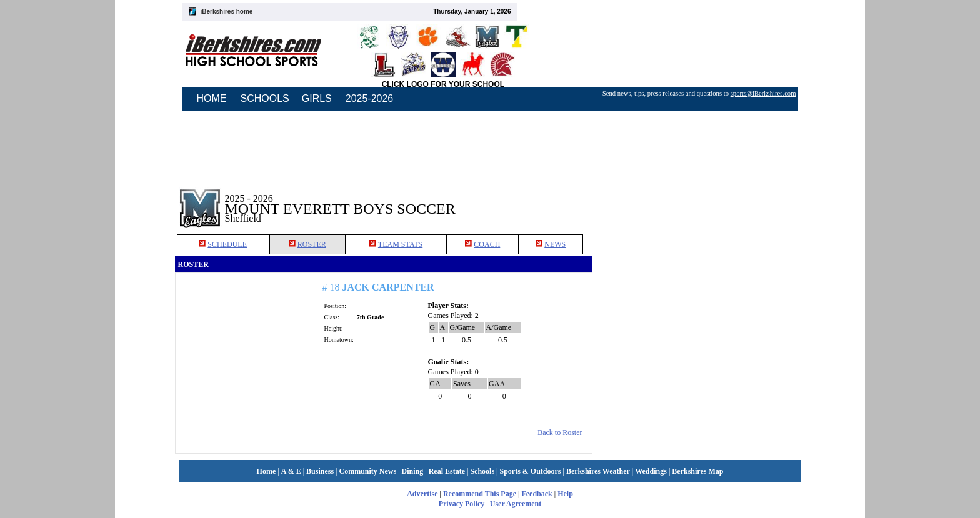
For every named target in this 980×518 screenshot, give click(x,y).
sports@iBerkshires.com (763, 93)
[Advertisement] (699, 199)
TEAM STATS (400, 244)
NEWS (555, 244)
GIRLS (317, 98)
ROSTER (312, 244)
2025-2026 (370, 98)
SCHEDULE (227, 244)
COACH (487, 244)
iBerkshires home (227, 12)
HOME (212, 98)
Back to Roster (560, 432)
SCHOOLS (265, 98)
